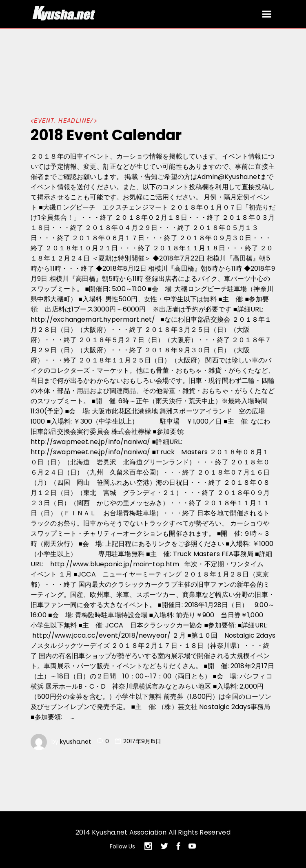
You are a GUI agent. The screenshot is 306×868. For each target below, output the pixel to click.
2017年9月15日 (142, 741)
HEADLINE (74, 121)
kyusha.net (75, 741)
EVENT (44, 121)
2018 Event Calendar (106, 135)
